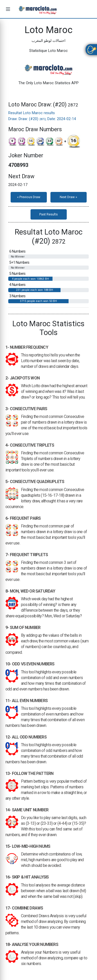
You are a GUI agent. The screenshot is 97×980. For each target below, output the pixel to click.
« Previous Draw (29, 197)
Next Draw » (68, 197)
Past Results (48, 214)
